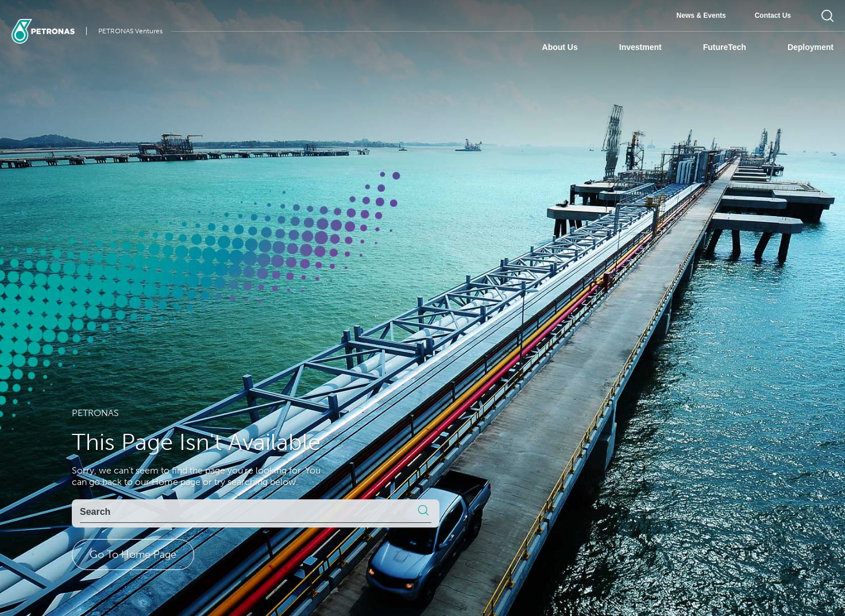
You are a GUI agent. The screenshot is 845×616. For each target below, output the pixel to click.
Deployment (811, 47)
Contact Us (773, 16)
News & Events (701, 16)
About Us (560, 47)
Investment (640, 47)
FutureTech (725, 47)
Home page (176, 482)
